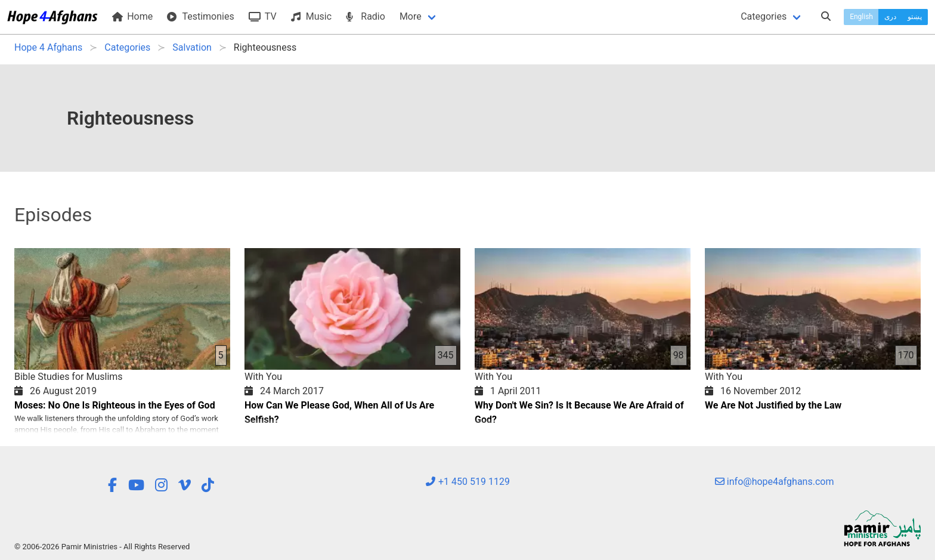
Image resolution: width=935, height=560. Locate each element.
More (411, 16)
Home (132, 16)
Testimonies (200, 16)
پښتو (915, 17)
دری (890, 17)
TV (263, 16)
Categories (764, 16)
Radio (366, 16)
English (861, 17)
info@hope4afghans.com (775, 482)
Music (311, 16)
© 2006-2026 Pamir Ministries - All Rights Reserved (102, 547)
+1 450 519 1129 (467, 482)
